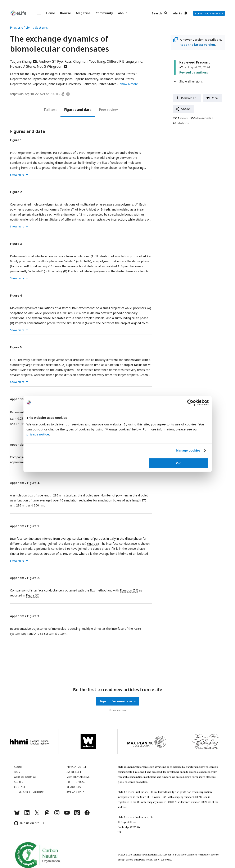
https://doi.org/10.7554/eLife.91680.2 (35, 94)
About (123, 13)
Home (51, 13)
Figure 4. (16, 295)
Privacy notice (118, 710)
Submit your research (209, 13)
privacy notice (38, 434)
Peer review (108, 110)
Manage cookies (188, 450)
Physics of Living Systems (29, 27)
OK (179, 463)
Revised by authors (194, 72)
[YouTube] (67, 814)
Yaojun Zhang (24, 61)
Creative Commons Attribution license (198, 855)
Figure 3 (92, 544)
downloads (201, 118)
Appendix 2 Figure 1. (25, 526)
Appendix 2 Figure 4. (25, 483)
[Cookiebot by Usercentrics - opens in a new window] (190, 402)
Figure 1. (16, 140)
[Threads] (77, 814)
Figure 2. (16, 192)
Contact (20, 787)
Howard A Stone (23, 66)
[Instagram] (57, 814)
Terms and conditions (29, 792)
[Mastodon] (47, 814)
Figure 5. (16, 347)
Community (104, 13)
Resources (74, 787)
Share (186, 109)
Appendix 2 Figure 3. (25, 616)
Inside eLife (74, 772)
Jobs (17, 772)
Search (157, 13)
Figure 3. (16, 244)
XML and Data (75, 792)
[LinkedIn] (27, 814)
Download (189, 98)
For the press (76, 782)
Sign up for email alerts (117, 701)
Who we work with (27, 777)
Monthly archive (78, 777)
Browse (65, 13)
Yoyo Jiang (97, 61)
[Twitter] (37, 814)
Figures (70, 110)
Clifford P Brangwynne (125, 61)
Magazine (83, 13)
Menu (36, 13)
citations (181, 123)
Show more (17, 175)
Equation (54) (129, 590)
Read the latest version (197, 45)
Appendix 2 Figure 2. (25, 578)
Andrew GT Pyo (51, 61)
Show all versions (191, 81)
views (180, 118)
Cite (215, 98)
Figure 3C (32, 595)
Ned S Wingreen (52, 66)
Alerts (177, 13)
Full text (50, 110)
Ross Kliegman (76, 61)
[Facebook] (87, 814)
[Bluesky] (17, 814)
